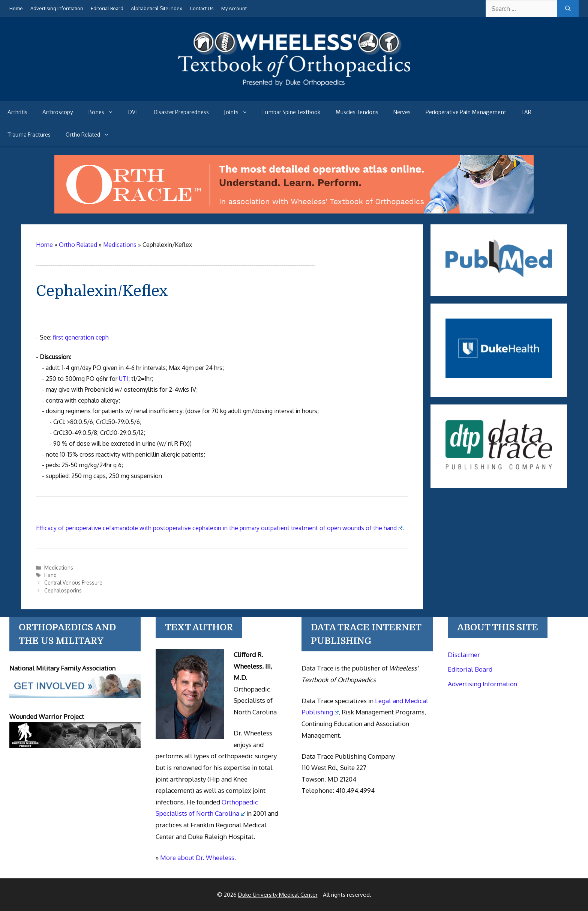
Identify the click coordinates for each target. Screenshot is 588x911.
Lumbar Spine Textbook (292, 112)
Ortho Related (91, 135)
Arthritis (17, 112)
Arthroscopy (58, 112)
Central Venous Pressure (73, 583)
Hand (50, 575)
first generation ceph (81, 337)
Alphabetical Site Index (157, 8)
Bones (104, 112)
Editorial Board (107, 8)
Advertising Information (57, 8)
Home (16, 8)
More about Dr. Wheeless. (198, 858)
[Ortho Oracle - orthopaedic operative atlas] (294, 211)
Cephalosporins (63, 590)
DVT (133, 112)
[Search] (568, 9)
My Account (234, 8)
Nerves (402, 112)
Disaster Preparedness (181, 112)
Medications (59, 567)
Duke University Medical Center (278, 895)
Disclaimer (464, 655)
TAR (526, 112)
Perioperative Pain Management (466, 112)
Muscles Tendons (357, 112)
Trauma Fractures (29, 135)
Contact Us (202, 8)
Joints (239, 112)
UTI (124, 379)
